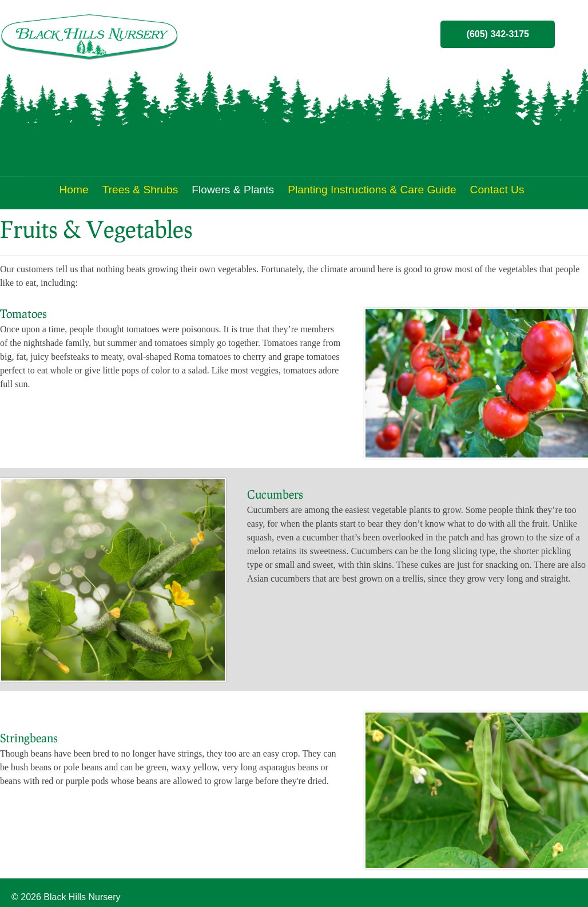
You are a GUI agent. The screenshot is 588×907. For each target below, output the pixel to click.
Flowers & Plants (233, 190)
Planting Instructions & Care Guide (372, 190)
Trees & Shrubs (140, 190)
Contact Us (497, 190)
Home (73, 190)
